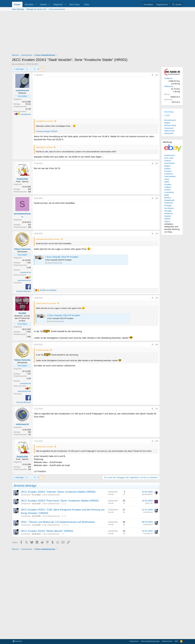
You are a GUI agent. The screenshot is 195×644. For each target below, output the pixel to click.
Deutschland (170, 163)
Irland (167, 179)
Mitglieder (58, 4)
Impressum (169, 128)
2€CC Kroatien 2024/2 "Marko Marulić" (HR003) (47, 531)
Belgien (167, 166)
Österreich (169, 203)
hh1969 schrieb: (43, 350)
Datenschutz (170, 131)
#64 (157, 234)
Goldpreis (168, 78)
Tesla (86, 4)
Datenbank (169, 133)
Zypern (167, 221)
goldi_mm (149, 503)
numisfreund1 (26, 114)
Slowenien (169, 213)
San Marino (169, 208)
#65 (157, 298)
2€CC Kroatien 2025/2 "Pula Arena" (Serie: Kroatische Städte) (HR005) (60, 501)
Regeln (167, 123)
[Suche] (177, 4)
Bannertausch (170, 120)
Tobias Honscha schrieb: (46, 303)
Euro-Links (169, 158)
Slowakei (168, 211)
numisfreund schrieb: (45, 121)
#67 (157, 409)
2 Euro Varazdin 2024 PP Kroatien (62, 257)
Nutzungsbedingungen (150, 641)
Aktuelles (29, 4)
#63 (157, 198)
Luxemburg (169, 192)
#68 (157, 441)
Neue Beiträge (18, 9)
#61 (157, 75)
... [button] (31, 69)
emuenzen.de (26, 272)
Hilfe (176, 641)
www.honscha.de (24, 280)
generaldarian (147, 494)
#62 (157, 163)
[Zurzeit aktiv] (22, 246)
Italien (167, 182)
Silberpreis (169, 86)
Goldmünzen (170, 155)
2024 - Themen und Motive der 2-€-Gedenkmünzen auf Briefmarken (58, 522)
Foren (17, 4)
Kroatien (168, 184)
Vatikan (167, 219)
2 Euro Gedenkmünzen (51, 495)
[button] (36, 4)
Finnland (168, 171)
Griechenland (170, 176)
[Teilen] (152, 75)
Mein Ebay (75, 4)
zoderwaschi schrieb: (45, 447)
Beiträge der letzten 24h (36, 9)
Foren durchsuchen (57, 9)
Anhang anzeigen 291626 (47, 131)
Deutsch (17, 641)
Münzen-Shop (170, 125)
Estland (167, 169)
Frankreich (169, 174)
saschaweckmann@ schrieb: (48, 239)
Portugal (168, 205)
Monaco (168, 198)
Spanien (168, 216)
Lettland (168, 187)
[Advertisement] (98, 33)
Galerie (43, 4)
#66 (157, 345)
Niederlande (169, 200)
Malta (167, 195)
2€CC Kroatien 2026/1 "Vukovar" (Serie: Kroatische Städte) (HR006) (58, 492)
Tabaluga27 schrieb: (44, 147)
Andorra (168, 161)
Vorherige (20, 69)
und (48, 290)
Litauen (167, 190)
